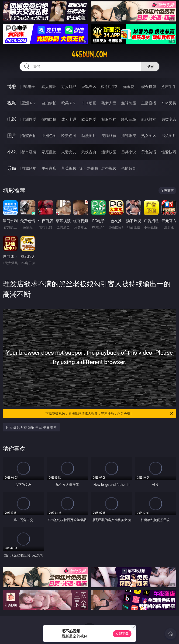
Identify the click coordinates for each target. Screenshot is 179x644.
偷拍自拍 (49, 119)
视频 (12, 103)
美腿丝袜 (109, 136)
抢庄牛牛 (169, 87)
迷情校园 (109, 152)
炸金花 (129, 87)
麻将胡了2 (109, 87)
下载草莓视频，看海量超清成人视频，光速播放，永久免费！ (110, 413)
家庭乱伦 (49, 152)
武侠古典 (89, 152)
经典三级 (129, 119)
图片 (12, 135)
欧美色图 (69, 136)
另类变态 (169, 119)
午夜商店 (49, 168)
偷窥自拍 (29, 136)
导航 (12, 168)
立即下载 (122, 634)
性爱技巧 (169, 152)
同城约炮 (29, 168)
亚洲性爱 (29, 119)
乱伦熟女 (149, 119)
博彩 (12, 86)
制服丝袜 (109, 119)
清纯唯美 (129, 136)
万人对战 (69, 87)
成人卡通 (69, 119)
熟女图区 (149, 136)
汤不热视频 (89, 168)
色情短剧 (129, 168)
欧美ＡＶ (69, 103)
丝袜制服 (129, 103)
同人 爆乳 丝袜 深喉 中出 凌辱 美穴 (31, 427)
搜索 (150, 66)
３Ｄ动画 (89, 103)
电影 (12, 119)
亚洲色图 (49, 136)
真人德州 (49, 87)
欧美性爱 (89, 119)
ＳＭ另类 (169, 103)
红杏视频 (109, 168)
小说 (12, 152)
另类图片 (169, 136)
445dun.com (89, 55)
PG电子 (29, 87)
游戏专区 (89, 87)
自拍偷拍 (49, 103)
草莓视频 (69, 168)
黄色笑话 (149, 152)
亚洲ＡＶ (29, 103)
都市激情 (29, 152)
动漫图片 (89, 136)
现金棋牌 (149, 87)
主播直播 (149, 103)
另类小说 (129, 152)
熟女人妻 (109, 103)
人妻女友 (69, 152)
